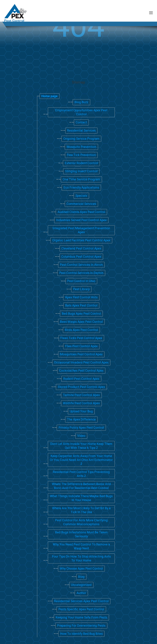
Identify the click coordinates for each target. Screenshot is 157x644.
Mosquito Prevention (81, 147)
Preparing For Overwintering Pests (81, 626)
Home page (50, 96)
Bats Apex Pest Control (81, 305)
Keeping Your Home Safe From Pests (81, 617)
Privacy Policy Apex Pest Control (81, 428)
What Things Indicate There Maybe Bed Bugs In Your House (81, 498)
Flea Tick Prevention (81, 155)
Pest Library (81, 289)
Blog (81, 577)
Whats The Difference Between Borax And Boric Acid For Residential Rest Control (81, 486)
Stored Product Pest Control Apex (81, 387)
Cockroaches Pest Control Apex (81, 371)
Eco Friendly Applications (81, 187)
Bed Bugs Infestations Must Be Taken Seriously (81, 534)
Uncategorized (81, 585)
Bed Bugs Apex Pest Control (81, 314)
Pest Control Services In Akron (81, 265)
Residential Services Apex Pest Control (81, 601)
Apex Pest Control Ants (81, 297)
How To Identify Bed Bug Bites (81, 634)
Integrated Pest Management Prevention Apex (81, 230)
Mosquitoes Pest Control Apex (81, 354)
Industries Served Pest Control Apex (81, 220)
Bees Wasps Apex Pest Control (81, 322)
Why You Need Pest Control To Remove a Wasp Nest (81, 546)
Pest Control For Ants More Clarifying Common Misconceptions (81, 522)
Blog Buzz (81, 102)
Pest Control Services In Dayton (81, 273)
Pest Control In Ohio (81, 281)
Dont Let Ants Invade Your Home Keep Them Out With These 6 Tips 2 (81, 446)
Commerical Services (81, 204)
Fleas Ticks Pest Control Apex (81, 338)
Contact (81, 122)
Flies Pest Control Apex (81, 346)
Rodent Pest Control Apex (81, 379)
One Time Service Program (81, 179)
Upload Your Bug (81, 411)
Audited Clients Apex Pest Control (81, 212)
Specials (81, 196)
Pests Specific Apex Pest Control (81, 609)
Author (81, 593)
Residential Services (81, 130)
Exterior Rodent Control (81, 163)
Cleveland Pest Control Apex (81, 248)
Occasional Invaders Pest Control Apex (81, 362)
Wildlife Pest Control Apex (81, 403)
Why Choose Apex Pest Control (81, 569)
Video (81, 436)
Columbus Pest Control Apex (81, 257)
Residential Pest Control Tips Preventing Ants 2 (81, 474)
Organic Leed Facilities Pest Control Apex (81, 240)
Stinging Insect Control (81, 171)
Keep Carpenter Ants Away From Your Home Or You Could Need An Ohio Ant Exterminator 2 (81, 460)
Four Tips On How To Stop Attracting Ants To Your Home (81, 558)
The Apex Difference (81, 419)
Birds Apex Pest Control (81, 330)
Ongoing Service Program (81, 139)
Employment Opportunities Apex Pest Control (81, 112)
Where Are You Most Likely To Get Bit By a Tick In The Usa (81, 510)
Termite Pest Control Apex (81, 395)
